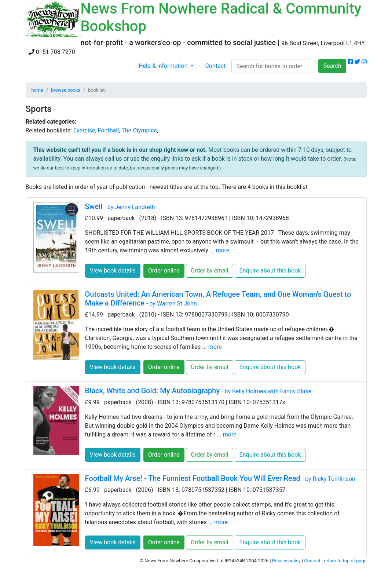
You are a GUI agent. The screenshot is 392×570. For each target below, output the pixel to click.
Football (109, 130)
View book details (113, 271)
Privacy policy (286, 561)
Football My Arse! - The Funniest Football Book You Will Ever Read (220, 478)
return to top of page (345, 561)
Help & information (164, 66)
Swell (120, 207)
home (37, 90)
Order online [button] (164, 271)
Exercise (84, 130)
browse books (66, 90)
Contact (216, 66)
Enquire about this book (270, 271)
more (222, 250)
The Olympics (139, 130)
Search (332, 66)
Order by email (210, 271)
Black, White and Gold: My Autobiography (198, 391)
